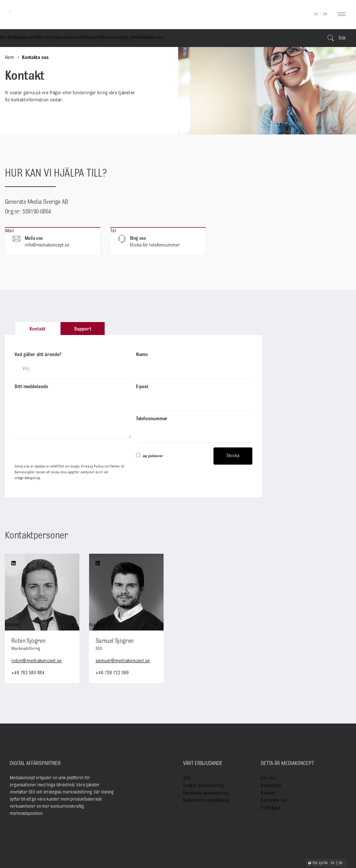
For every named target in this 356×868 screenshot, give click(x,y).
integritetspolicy (107, 435)
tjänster (126, 93)
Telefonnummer (152, 401)
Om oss (267, 735)
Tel (158, 241)
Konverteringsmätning (203, 756)
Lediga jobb (226, 39)
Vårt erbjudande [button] (77, 39)
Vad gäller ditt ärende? (38, 355)
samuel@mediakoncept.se (121, 618)
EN (325, 14)
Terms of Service (117, 431)
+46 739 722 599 (111, 630)
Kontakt (19, 582)
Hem (9, 58)
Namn (142, 355)
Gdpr (342, 848)
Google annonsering (201, 742)
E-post (142, 378)
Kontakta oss (268, 39)
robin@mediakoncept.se (35, 618)
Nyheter (189, 39)
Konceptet (153, 39)
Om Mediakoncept (26, 39)
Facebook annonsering (203, 749)
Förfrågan (270, 763)
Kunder (118, 39)
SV (316, 14)
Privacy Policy (90, 431)
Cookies (329, 848)
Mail (53, 241)
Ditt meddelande (31, 378)
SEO (186, 735)
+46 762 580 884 (27, 630)
